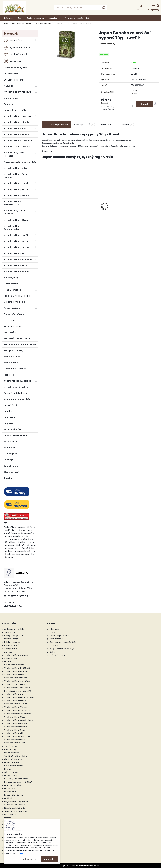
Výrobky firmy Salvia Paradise (14, 212)
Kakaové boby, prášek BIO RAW (20, 344)
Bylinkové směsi (12, 74)
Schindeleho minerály (15, 110)
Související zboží (84, 125)
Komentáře (126, 125)
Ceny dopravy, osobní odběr (77, 18)
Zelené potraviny (13, 326)
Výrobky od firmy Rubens (17, 134)
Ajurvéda (9, 86)
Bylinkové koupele (16, 54)
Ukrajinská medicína (14, 302)
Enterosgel (9, 448)
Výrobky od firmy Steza (16, 220)
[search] (104, 8)
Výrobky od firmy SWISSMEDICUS (13, 203)
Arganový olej (11, 98)
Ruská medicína (12, 308)
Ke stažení (106, 124)
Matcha (8, 411)
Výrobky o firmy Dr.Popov (17, 147)
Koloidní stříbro (12, 357)
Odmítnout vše (30, 859)
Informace (9, 18)
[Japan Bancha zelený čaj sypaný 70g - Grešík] (67, 45)
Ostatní (8, 478)
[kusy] (128, 104)
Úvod (6, 24)
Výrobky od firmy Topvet (17, 189)
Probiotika (9, 375)
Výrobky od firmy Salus (16, 266)
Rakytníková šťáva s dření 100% (20, 162)
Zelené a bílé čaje (43, 24)
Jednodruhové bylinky (15, 68)
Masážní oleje (11, 405)
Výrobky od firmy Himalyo (17, 122)
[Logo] (14, 8)
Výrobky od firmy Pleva (16, 128)
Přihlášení (141, 10)
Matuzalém (10, 417)
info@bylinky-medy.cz (19, 595)
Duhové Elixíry (11, 284)
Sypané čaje (13, 40)
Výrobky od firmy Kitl (15, 253)
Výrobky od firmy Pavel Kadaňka (16, 176)
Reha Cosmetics (12, 290)
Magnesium (10, 423)
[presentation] (44, 202)
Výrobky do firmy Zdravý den (19, 259)
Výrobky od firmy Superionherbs (13, 228)
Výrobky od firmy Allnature (18, 92)
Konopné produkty (14, 350)
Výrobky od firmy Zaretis (16, 272)
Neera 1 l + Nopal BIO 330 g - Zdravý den (56, 207)
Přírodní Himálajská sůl (16, 436)
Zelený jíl (8, 460)
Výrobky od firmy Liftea (16, 168)
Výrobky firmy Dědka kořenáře (15, 154)
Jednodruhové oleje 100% (17, 399)
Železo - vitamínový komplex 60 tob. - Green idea (86, 205)
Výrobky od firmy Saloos (16, 247)
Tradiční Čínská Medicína (17, 296)
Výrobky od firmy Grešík (22, 24)
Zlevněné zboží (12, 472)
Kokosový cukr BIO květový (18, 338)
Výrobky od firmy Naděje (17, 235)
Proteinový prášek (13, 429)
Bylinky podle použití (17, 48)
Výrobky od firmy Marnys (17, 241)
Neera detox (10, 320)
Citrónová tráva (145, 198)
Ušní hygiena (11, 454)
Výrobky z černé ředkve (16, 387)
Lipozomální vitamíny (15, 369)
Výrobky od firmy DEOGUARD (18, 116)
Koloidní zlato (11, 363)
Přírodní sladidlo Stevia (16, 393)
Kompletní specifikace (57, 124)
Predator (8, 104)
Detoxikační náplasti (15, 314)
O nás (20, 18)
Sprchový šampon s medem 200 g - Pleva (116, 209)
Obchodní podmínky (36, 18)
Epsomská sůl (11, 442)
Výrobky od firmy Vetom (16, 195)
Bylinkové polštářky (14, 80)
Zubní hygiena (11, 466)
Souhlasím (49, 859)
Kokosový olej (11, 332)
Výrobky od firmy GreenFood (19, 141)
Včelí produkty (14, 61)
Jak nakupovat (55, 18)
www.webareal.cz (91, 866)
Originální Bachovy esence (18, 381)
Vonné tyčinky (11, 278)
